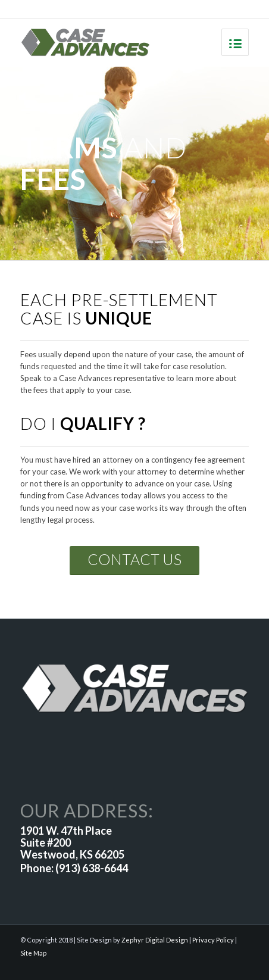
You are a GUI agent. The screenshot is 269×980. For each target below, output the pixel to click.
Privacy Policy (213, 940)
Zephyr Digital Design (155, 940)
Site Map (33, 953)
